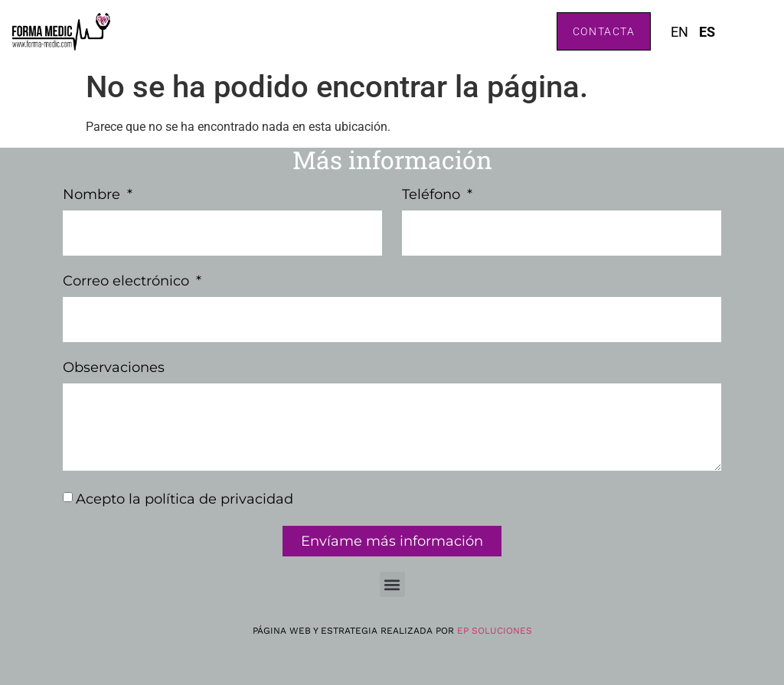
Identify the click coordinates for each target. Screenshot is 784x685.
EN (679, 32)
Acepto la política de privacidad (185, 499)
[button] (392, 584)
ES (707, 32)
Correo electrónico (128, 282)
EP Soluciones (495, 631)
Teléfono (433, 195)
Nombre (93, 195)
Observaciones (114, 368)
